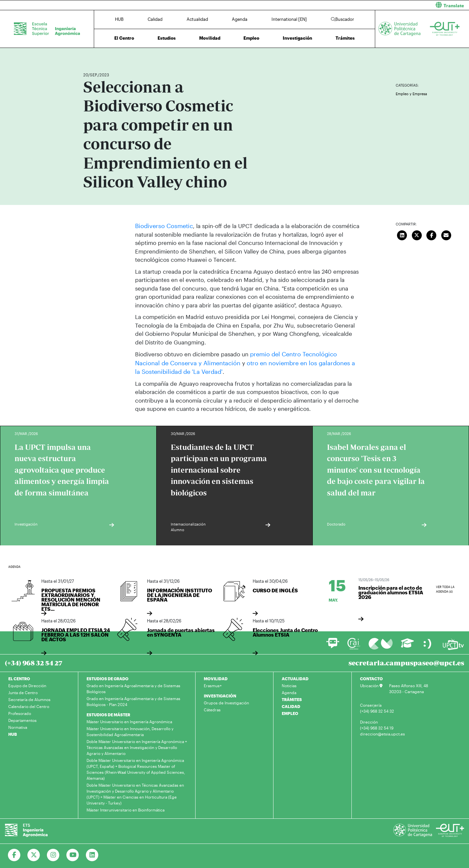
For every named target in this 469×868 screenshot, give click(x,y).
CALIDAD (291, 705)
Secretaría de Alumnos (29, 698)
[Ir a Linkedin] (92, 853)
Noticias (289, 684)
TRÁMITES (292, 698)
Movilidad (210, 38)
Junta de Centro (23, 691)
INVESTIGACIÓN (220, 694)
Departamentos (22, 719)
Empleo (251, 38)
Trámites (345, 38)
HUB (119, 19)
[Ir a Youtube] (73, 853)
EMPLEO (290, 712)
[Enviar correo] (446, 234)
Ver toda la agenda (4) (445, 588)
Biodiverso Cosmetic (162, 225)
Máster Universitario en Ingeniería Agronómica (129, 720)
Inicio (89, 55)
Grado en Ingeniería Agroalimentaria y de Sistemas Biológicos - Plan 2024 (133, 700)
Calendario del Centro (29, 705)
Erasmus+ (213, 684)
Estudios (167, 38)
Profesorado (20, 712)
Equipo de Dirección (27, 684)
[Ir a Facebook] (14, 853)
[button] (354, 5)
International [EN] (289, 19)
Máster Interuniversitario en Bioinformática (126, 808)
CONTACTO (371, 677)
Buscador (343, 19)
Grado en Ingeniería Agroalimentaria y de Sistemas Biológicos (133, 687)
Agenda (240, 19)
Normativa (18, 726)
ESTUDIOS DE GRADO (108, 677)
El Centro (124, 38)
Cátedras (212, 708)
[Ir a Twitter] (34, 853)
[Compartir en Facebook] (431, 234)
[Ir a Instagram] (53, 853)
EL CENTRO (19, 677)
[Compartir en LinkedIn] (402, 234)
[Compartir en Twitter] (417, 234)
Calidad (155, 19)
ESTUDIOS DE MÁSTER (108, 713)
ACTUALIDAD (295, 677)
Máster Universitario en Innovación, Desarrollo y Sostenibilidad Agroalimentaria (130, 730)
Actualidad (197, 19)
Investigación (297, 38)
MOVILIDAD (216, 677)
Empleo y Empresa (411, 94)
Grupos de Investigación (226, 701)
